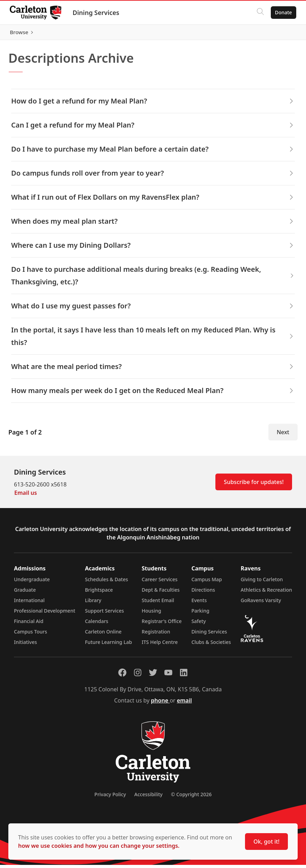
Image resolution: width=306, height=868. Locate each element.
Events (199, 603)
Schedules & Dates (107, 582)
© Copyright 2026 (191, 797)
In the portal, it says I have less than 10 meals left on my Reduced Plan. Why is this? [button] (153, 339)
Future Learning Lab (109, 645)
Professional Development (45, 614)
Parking (200, 614)
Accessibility (148, 797)
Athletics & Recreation (266, 593)
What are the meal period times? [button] (153, 370)
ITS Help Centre (160, 645)
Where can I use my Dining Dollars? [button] (153, 248)
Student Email (158, 603)
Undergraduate (32, 582)
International (29, 603)
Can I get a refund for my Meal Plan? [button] (153, 128)
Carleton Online (103, 635)
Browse (281, 34)
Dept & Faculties (161, 593)
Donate (282, 12)
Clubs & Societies (211, 645)
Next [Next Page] (283, 435)
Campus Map (207, 582)
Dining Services (97, 13)
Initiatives (25, 645)
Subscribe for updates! (254, 485)
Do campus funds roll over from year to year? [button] (153, 176)
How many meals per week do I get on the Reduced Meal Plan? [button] (153, 394)
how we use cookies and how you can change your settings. (99, 846)
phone (160, 704)
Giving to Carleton (262, 582)
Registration (156, 635)
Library (93, 603)
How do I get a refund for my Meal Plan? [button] (153, 104)
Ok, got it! (266, 842)
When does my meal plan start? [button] (153, 224)
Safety (199, 624)
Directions (203, 593)
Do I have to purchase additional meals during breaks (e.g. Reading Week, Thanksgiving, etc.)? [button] (153, 279)
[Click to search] (259, 13)
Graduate (25, 593)
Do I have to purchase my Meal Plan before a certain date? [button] (153, 152)
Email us (26, 496)
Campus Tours (30, 635)
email (184, 704)
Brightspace (99, 593)
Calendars (97, 624)
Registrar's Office (162, 624)
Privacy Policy (110, 797)
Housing (152, 614)
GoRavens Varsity (261, 603)
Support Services (105, 614)
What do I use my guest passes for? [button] (153, 309)
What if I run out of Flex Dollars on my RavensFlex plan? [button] (153, 200)
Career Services (160, 582)
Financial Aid (29, 624)
